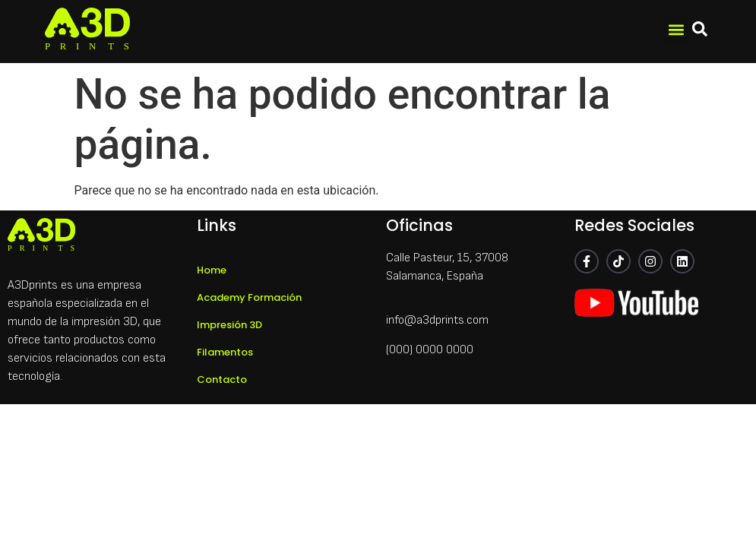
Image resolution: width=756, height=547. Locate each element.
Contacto (222, 379)
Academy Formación (249, 297)
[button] (676, 30)
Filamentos (225, 352)
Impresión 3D (229, 325)
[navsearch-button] (700, 32)
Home (212, 270)
